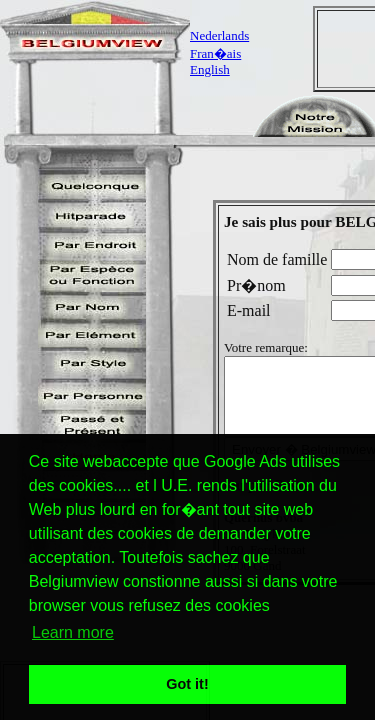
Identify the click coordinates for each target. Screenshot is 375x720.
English (210, 69)
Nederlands (219, 35)
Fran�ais (215, 53)
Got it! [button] (187, 684)
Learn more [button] (73, 632)
